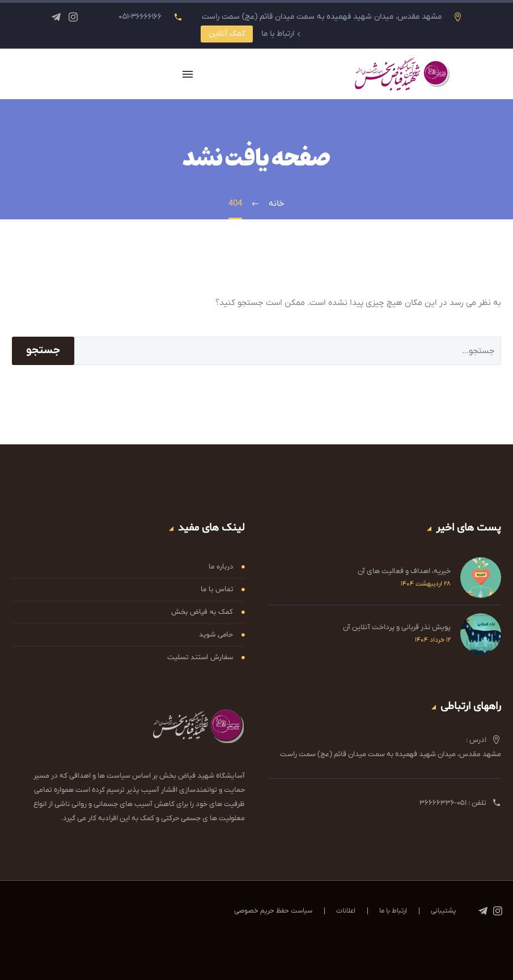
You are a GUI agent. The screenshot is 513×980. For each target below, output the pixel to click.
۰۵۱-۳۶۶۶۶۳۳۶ (443, 803)
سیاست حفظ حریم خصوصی (273, 911)
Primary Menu (188, 74)
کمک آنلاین (227, 34)
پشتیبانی (443, 911)
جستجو (43, 351)
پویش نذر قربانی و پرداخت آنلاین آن (397, 627)
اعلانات (346, 911)
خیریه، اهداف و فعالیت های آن (404, 571)
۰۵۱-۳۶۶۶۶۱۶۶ (140, 17)
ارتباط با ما (278, 34)
